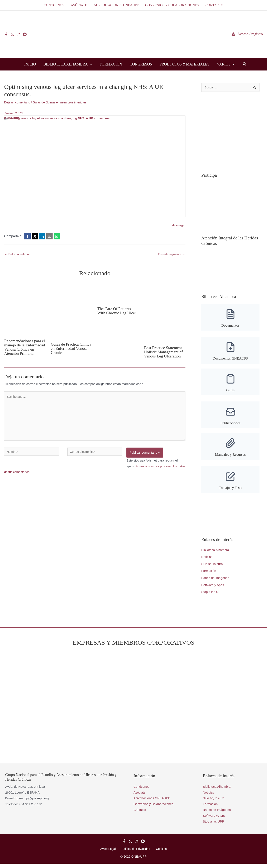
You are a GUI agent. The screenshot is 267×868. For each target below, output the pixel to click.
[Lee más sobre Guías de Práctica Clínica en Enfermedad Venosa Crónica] (72, 310)
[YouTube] (25, 34)
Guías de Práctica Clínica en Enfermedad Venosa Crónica (70, 348)
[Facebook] (6, 34)
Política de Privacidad (136, 853)
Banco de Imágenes (215, 582)
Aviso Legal (110, 853)
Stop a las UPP (212, 596)
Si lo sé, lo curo (212, 568)
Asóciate (140, 796)
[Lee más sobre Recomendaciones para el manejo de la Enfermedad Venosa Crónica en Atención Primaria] (25, 308)
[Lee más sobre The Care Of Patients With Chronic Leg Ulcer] (118, 292)
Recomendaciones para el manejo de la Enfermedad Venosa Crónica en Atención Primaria (23, 349)
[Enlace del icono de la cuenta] (247, 34)
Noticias (207, 561)
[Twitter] (12, 34)
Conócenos (141, 791)
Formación (209, 575)
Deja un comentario (18, 102)
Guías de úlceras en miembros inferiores (62, 102)
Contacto (140, 814)
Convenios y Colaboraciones (153, 808)
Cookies (160, 853)
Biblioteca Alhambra (215, 554)
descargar (178, 225)
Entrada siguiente (171, 254)
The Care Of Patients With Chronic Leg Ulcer (118, 311)
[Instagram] (19, 34)
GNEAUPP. (12, 118)
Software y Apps (213, 589)
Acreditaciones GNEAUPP (152, 802)
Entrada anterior (18, 254)
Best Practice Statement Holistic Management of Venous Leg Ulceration (164, 352)
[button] (90, 64)
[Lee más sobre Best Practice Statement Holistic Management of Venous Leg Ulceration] (165, 312)
